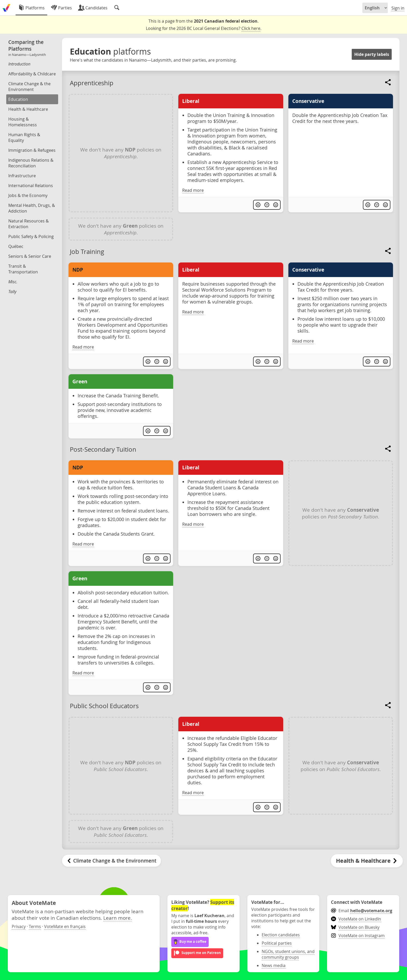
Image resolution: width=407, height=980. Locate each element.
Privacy (19, 926)
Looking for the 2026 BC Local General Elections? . (204, 28)
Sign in (398, 8)
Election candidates (281, 935)
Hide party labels (372, 54)
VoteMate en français (65, 926)
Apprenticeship (92, 83)
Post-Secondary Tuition (103, 449)
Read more (193, 190)
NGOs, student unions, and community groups (288, 954)
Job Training (87, 252)
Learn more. (118, 918)
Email (361, 911)
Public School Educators (104, 706)
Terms (35, 926)
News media (274, 965)
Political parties (277, 943)
